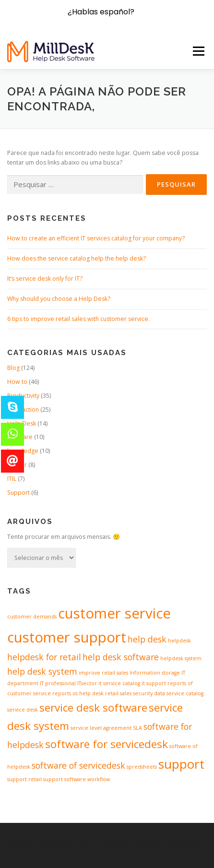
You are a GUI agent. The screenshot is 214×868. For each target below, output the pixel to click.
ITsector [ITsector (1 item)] (87, 683)
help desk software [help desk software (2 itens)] (121, 657)
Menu (198, 51)
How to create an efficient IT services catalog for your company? (96, 238)
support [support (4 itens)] (181, 764)
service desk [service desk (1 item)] (23, 710)
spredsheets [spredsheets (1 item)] (142, 767)
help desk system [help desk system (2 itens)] (42, 671)
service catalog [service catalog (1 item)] (185, 693)
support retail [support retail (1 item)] (24, 779)
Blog (13, 368)
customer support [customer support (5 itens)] (67, 637)
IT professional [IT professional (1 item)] (58, 683)
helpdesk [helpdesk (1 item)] (179, 641)
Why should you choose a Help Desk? (59, 299)
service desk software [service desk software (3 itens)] (93, 707)
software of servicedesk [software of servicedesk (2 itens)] (78, 765)
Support (18, 493)
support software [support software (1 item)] (65, 779)
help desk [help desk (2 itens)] (147, 639)
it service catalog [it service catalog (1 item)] (119, 683)
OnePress (133, 845)
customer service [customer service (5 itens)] (114, 613)
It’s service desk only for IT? (45, 279)
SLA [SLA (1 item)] (137, 728)
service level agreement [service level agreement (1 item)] (101, 728)
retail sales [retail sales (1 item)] (118, 693)
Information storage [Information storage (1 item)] (155, 673)
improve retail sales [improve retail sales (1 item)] (103, 673)
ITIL (12, 479)
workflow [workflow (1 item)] (99, 779)
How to (17, 382)
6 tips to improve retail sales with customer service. (78, 319)
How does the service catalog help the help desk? (77, 258)
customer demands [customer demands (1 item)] (32, 617)
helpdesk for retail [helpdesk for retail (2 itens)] (44, 657)
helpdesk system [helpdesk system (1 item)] (181, 658)
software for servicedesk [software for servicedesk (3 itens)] (107, 744)
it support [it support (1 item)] (154, 683)
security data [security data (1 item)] (149, 693)
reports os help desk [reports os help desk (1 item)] (78, 693)
